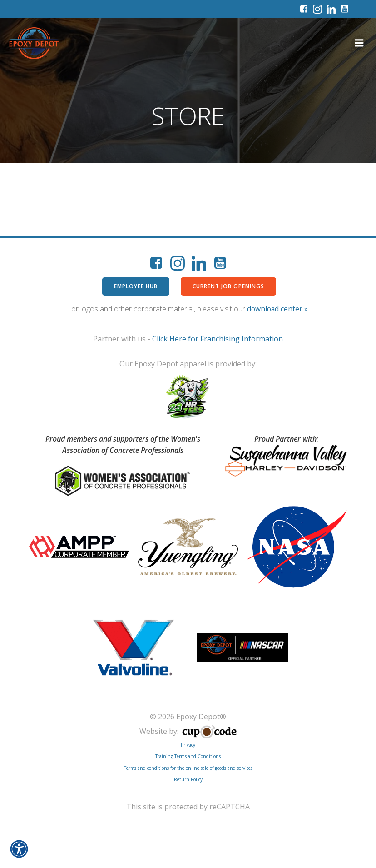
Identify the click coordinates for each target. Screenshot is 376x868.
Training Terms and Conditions (188, 788)
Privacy (188, 777)
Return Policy (188, 812)
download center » (277, 309)
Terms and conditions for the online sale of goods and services (188, 800)
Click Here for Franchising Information (218, 339)
